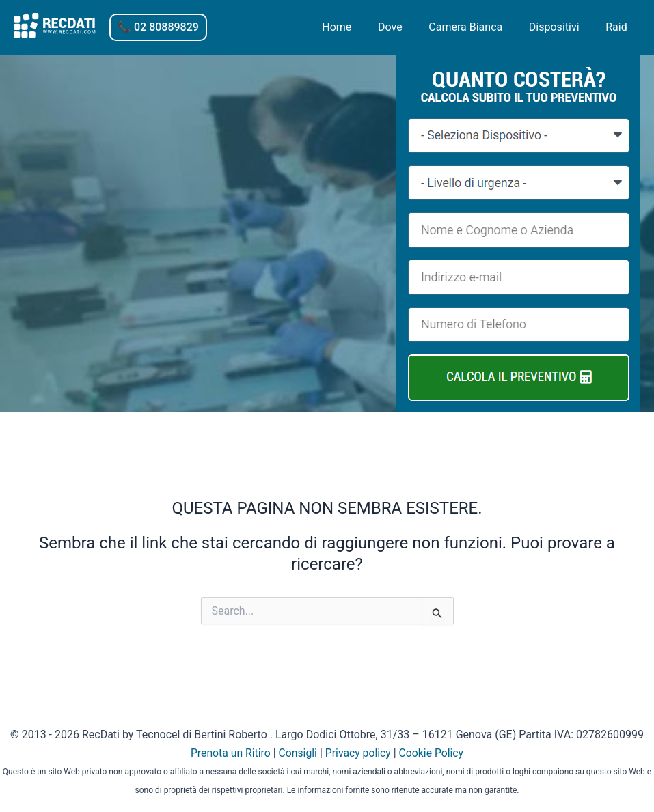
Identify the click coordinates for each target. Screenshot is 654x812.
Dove (406, 27)
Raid (619, 27)
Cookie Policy (433, 753)
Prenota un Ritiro (229, 753)
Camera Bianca (477, 27)
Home (357, 27)
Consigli (298, 753)
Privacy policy (359, 753)
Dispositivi (561, 27)
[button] (158, 27)
